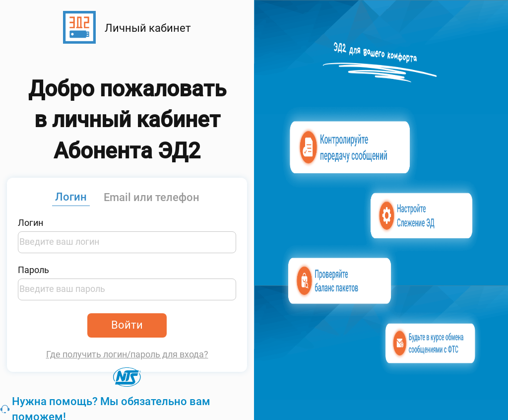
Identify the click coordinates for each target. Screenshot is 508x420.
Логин (71, 197)
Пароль (33, 270)
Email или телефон (152, 197)
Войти (127, 325)
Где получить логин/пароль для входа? (127, 354)
